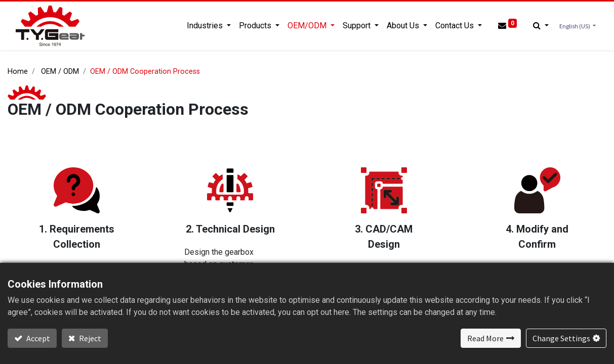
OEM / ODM (60, 72)
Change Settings (561, 338)
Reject (89, 338)
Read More (485, 338)
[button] (541, 26)
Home (18, 72)
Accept (37, 338)
